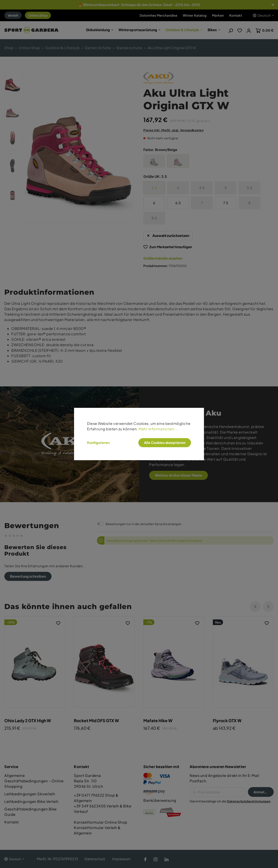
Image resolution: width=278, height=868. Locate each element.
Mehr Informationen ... (159, 429)
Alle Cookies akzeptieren (165, 443)
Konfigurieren (98, 443)
